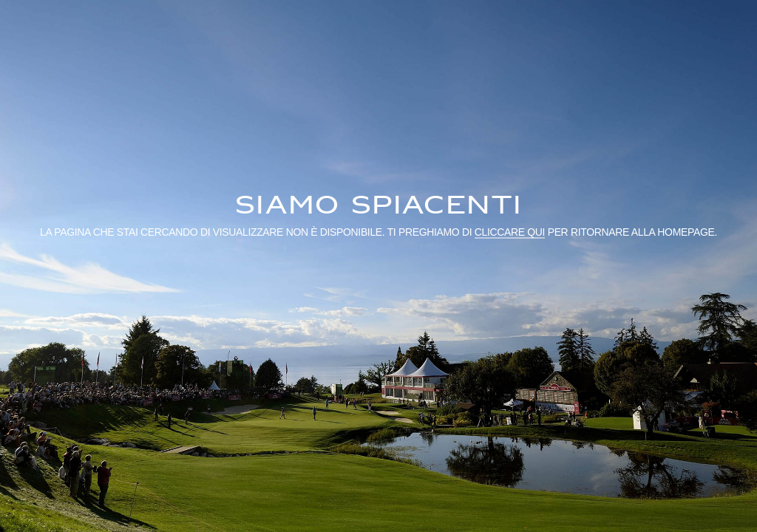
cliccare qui (510, 231)
